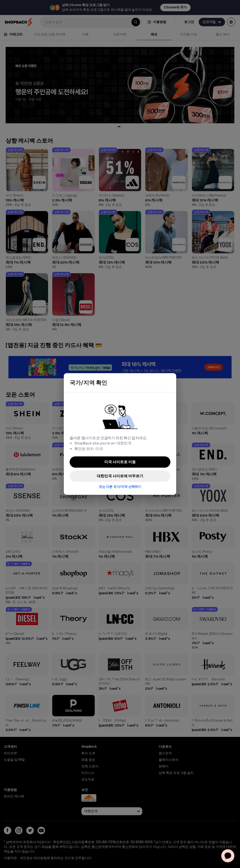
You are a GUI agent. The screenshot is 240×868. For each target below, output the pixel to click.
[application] (228, 856)
